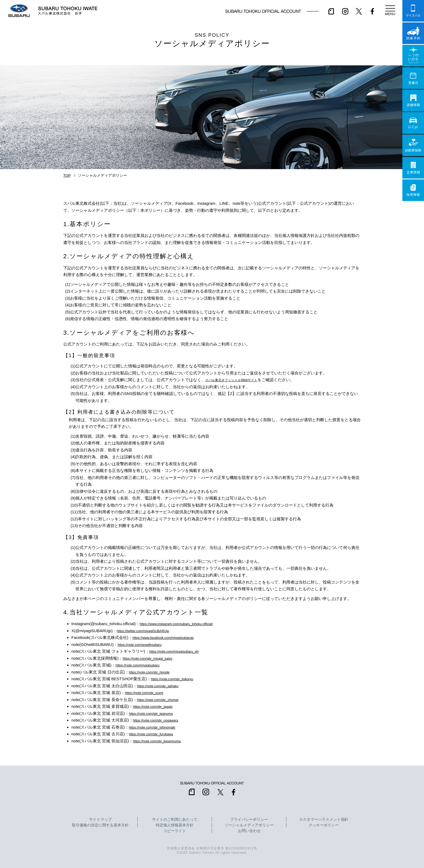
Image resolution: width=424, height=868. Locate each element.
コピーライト (175, 831)
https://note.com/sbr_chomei (163, 700)
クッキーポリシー (324, 825)
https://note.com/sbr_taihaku (163, 686)
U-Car (413, 123)
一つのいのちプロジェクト (413, 56)
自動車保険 (413, 145)
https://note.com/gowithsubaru (145, 644)
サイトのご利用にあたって (175, 820)
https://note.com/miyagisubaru (143, 665)
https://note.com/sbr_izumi (149, 693)
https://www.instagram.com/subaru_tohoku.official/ (185, 624)
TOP (67, 175)
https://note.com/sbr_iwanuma (156, 713)
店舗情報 (413, 100)
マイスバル (413, 11)
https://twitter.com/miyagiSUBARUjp (149, 631)
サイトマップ (100, 820)
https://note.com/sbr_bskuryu (177, 679)
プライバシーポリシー (249, 820)
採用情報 (413, 190)
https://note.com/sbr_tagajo (158, 706)
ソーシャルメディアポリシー (249, 825)
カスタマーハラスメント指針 (324, 820)
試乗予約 (413, 33)
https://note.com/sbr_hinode (154, 672)
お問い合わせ (249, 831)
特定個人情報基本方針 (175, 825)
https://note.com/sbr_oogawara (161, 720)
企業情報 (413, 168)
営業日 (413, 78)
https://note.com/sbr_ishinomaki (158, 727)
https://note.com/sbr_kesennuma (163, 741)
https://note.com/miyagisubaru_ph (180, 651)
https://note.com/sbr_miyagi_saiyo (153, 658)
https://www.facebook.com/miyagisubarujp (170, 637)
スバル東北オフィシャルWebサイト (238, 380)
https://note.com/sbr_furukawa (156, 734)
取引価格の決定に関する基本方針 (100, 825)
